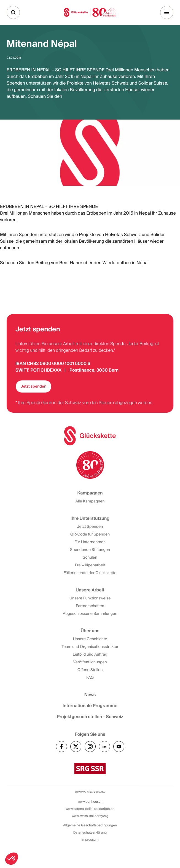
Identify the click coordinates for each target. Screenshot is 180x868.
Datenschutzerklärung (90, 832)
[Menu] (167, 12)
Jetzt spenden (33, 386)
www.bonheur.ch (90, 802)
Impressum (90, 840)
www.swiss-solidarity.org (90, 816)
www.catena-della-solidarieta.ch (90, 809)
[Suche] (13, 12)
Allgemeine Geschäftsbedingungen (90, 825)
